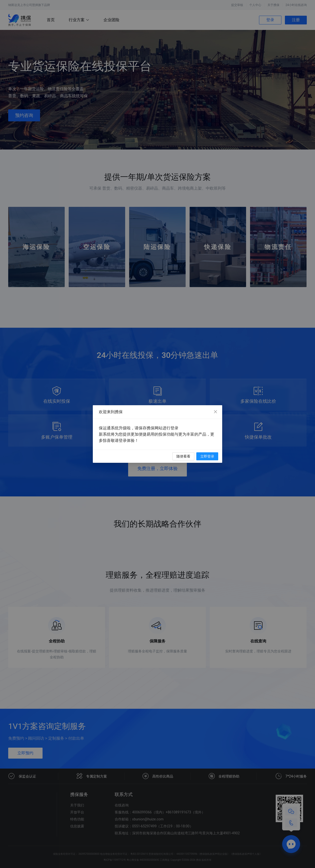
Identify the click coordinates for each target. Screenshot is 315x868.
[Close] (215, 412)
